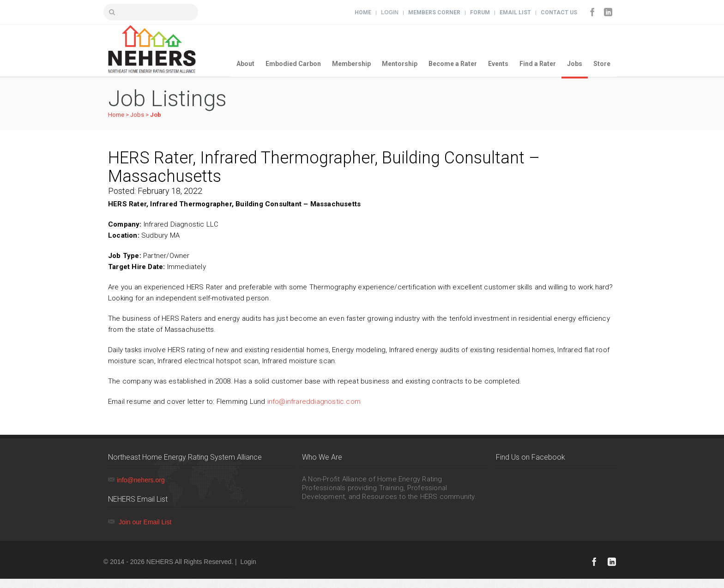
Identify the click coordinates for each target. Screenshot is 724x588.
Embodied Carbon (293, 64)
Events (498, 64)
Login (390, 12)
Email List (515, 12)
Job (156, 115)
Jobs (575, 64)
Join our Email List (145, 522)
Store (602, 64)
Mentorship (400, 64)
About (245, 64)
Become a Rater (453, 64)
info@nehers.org (141, 480)
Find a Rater (538, 64)
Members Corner (434, 12)
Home (363, 12)
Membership (351, 64)
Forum (480, 12)
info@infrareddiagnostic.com (314, 402)
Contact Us (559, 12)
